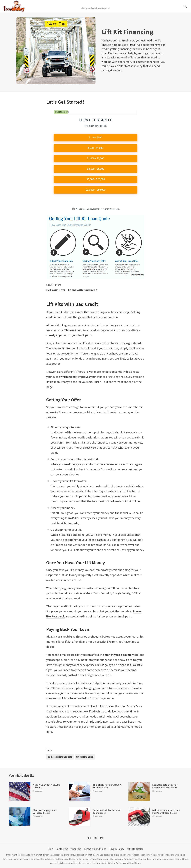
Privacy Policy (116, 849)
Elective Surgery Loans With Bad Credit (45, 812)
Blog (50, 849)
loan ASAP (72, 518)
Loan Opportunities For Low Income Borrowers (165, 786)
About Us (76, 849)
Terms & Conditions (95, 849)
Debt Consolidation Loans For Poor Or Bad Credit (166, 812)
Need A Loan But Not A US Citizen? (46, 786)
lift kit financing (85, 757)
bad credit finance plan (60, 757)
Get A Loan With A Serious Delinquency (106, 812)
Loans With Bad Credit (83, 290)
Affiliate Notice (135, 849)
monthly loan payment (120, 655)
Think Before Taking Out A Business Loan (107, 786)
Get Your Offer (56, 290)
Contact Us (62, 849)
